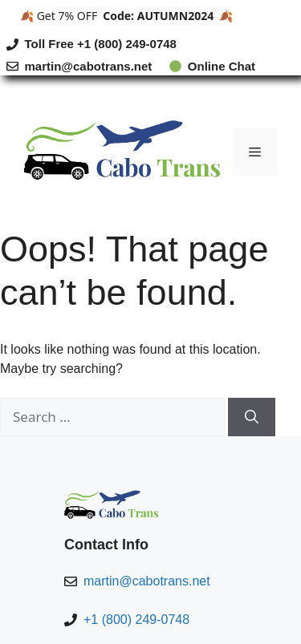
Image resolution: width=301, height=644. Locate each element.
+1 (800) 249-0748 (136, 620)
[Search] (252, 417)
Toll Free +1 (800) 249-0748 (101, 44)
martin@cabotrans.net (89, 66)
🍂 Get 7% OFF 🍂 (126, 16)
